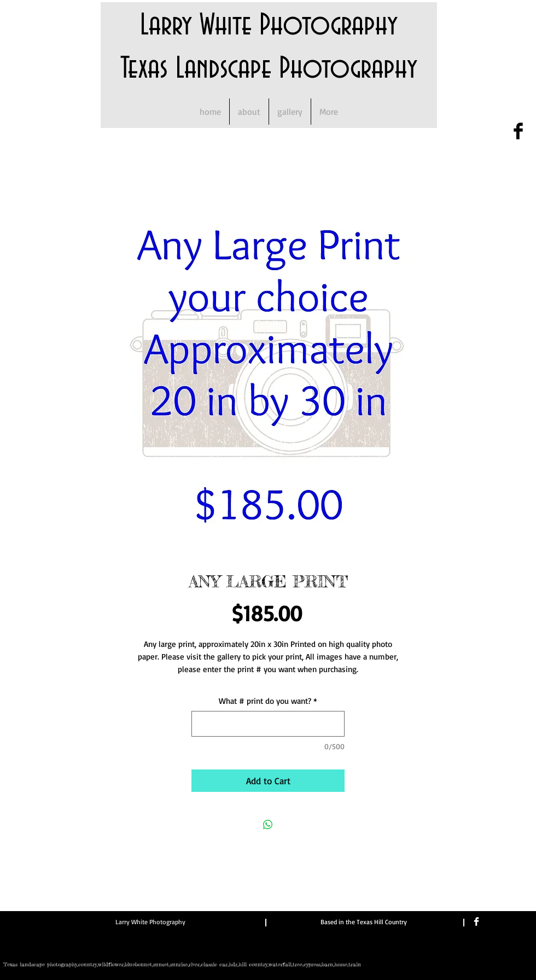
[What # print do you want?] (268, 724)
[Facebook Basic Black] (518, 131)
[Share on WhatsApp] (268, 825)
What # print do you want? (268, 701)
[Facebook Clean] (476, 921)
